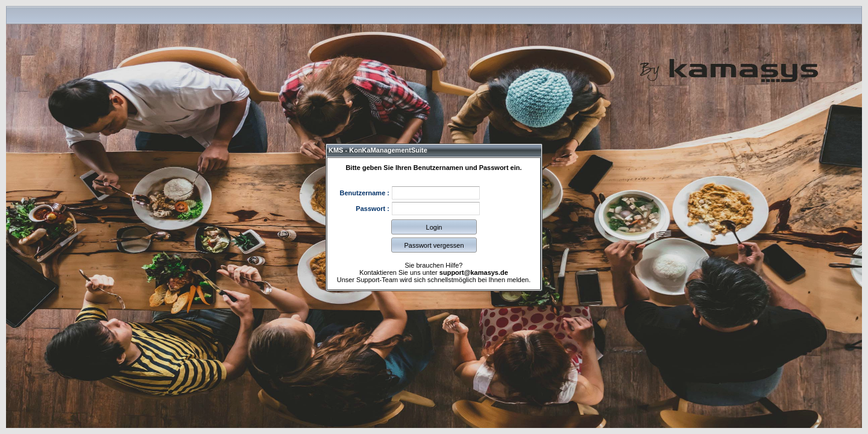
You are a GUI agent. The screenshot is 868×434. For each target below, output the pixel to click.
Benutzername (362, 193)
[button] (434, 227)
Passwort (370, 209)
